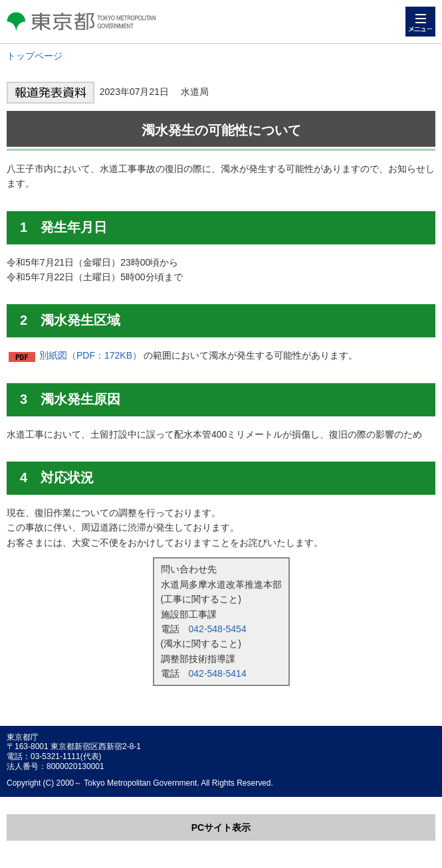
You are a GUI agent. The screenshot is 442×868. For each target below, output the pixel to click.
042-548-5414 (218, 673)
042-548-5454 (218, 629)
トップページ (35, 56)
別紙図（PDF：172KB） (90, 355)
